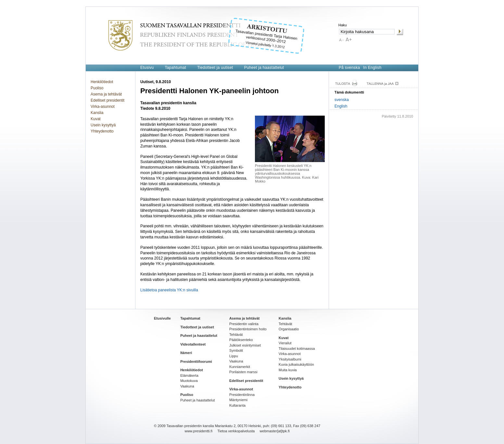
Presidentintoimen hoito (248, 329)
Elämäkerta (189, 375)
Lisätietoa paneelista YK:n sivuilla (169, 290)
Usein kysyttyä (103, 125)
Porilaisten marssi (243, 372)
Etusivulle (162, 318)
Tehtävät (236, 335)
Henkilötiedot (102, 82)
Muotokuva (189, 381)
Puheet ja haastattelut (264, 68)
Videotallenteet (193, 344)
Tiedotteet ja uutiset (215, 68)
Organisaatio (289, 329)
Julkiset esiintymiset (245, 345)
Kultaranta (237, 405)
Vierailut (285, 343)
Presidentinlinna (242, 395)
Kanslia (97, 113)
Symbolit (236, 350)
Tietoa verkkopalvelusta (236, 431)
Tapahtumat (175, 68)
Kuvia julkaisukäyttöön (296, 364)
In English (372, 68)
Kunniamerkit (240, 367)
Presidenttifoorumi (196, 362)
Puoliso (97, 88)
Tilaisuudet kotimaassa (297, 349)
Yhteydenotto (102, 131)
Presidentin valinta (244, 324)
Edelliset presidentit (107, 100)
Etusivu (147, 68)
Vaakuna (187, 386)
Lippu (234, 356)
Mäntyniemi (238, 400)
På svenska (349, 68)
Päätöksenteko (241, 340)
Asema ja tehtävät (106, 94)
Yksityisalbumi (290, 359)
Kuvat (96, 119)
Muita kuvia (288, 370)
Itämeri (186, 353)
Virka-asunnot (103, 107)
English (341, 106)
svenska (342, 100)
